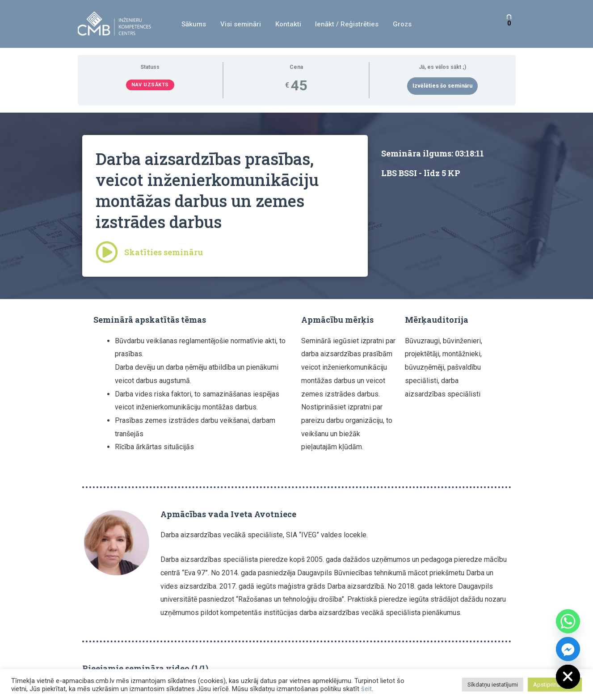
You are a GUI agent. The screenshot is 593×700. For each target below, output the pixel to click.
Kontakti (288, 24)
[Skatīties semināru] (107, 252)
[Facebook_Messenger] (568, 649)
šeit (366, 689)
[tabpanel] (297, 396)
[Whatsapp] (568, 621)
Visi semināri (242, 24)
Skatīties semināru (164, 252)
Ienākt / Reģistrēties (346, 24)
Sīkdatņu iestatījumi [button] (493, 685)
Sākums (196, 24)
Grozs (401, 24)
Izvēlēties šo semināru (442, 86)
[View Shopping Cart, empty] (509, 24)
